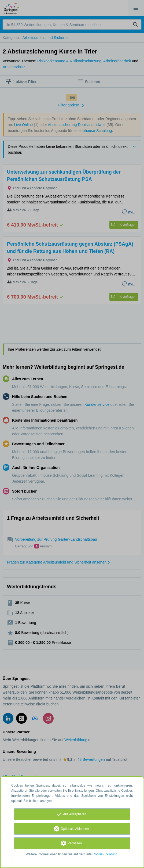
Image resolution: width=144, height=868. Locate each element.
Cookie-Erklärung (105, 854)
